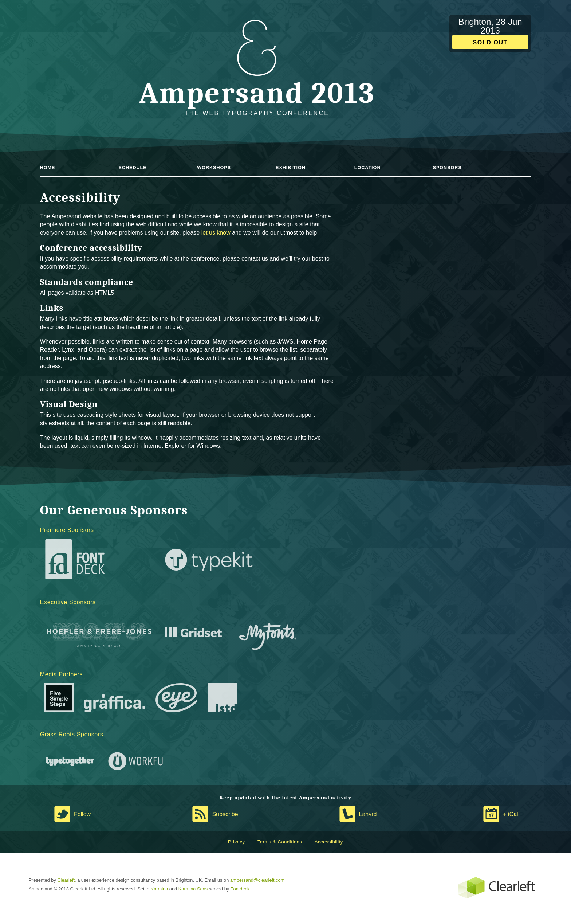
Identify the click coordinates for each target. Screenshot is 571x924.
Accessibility (329, 842)
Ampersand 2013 (257, 93)
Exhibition (291, 168)
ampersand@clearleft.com (257, 880)
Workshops (214, 168)
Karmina (160, 889)
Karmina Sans (193, 889)
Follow (82, 814)
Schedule (133, 168)
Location (368, 168)
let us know (216, 233)
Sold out (490, 42)
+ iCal (510, 814)
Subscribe (225, 814)
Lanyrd (368, 814)
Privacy (236, 842)
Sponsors (447, 168)
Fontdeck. (241, 889)
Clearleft (66, 880)
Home (48, 168)
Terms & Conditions (280, 842)
